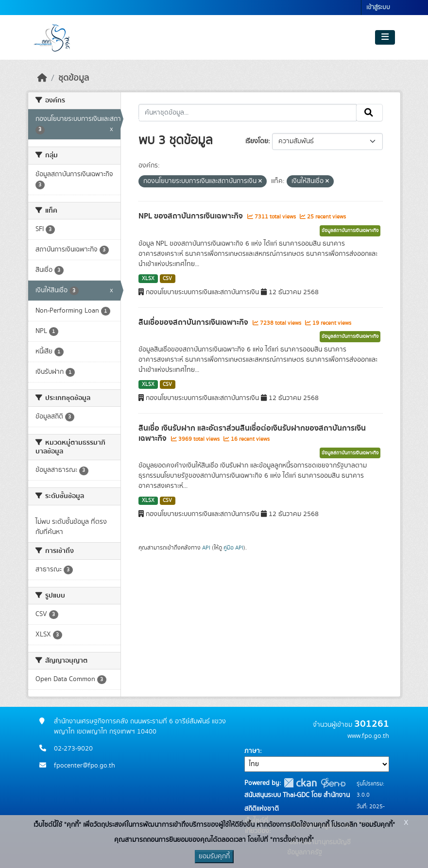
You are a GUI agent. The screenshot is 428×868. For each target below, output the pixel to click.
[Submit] (369, 113)
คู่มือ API (233, 548)
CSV (167, 279)
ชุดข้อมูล (74, 78)
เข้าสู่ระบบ (378, 8)
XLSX (148, 279)
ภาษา (252, 751)
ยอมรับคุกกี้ (214, 856)
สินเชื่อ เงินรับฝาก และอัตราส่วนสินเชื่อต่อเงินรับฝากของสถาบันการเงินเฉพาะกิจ (252, 433)
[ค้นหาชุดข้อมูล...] (248, 113)
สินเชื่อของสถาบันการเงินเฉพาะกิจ (194, 322)
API (206, 548)
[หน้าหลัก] (42, 78)
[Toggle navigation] (385, 37)
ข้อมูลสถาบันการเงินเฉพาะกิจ (350, 231)
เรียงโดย (257, 141)
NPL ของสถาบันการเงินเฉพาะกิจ (192, 216)
